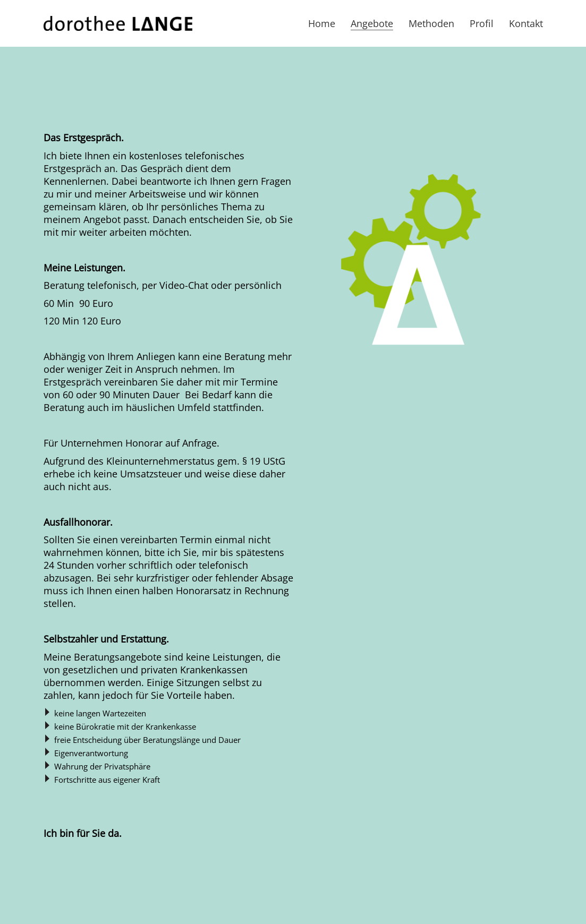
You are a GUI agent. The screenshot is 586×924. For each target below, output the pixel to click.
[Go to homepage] (118, 23)
